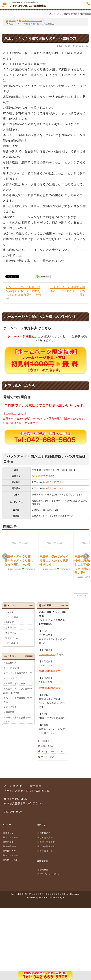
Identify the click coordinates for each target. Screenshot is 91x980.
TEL (88, 5)
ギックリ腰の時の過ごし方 (19, 673)
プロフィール (12, 638)
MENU (5, 5)
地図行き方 (11, 633)
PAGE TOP (81, 595)
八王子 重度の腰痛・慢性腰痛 (18, 700)
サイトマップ (47, 757)
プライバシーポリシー (52, 752)
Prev (5, 556)
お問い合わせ (12, 643)
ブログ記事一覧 (46, 846)
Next (86, 556)
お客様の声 (11, 628)
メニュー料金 (12, 617)
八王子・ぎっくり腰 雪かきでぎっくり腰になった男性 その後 (19, 561)
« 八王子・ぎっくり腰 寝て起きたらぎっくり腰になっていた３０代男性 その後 (23, 293)
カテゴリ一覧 (45, 851)
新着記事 (10, 712)
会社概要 (45, 741)
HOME (10, 21)
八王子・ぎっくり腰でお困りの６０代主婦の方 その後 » (67, 291)
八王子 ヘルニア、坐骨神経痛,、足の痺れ (18, 691)
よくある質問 (12, 668)
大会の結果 (11, 707)
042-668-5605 (39, 476)
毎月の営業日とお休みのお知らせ (18, 719)
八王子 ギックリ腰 (30, 21)
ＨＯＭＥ (10, 612)
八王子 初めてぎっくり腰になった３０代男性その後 (54, 561)
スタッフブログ (13, 678)
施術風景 (10, 622)
